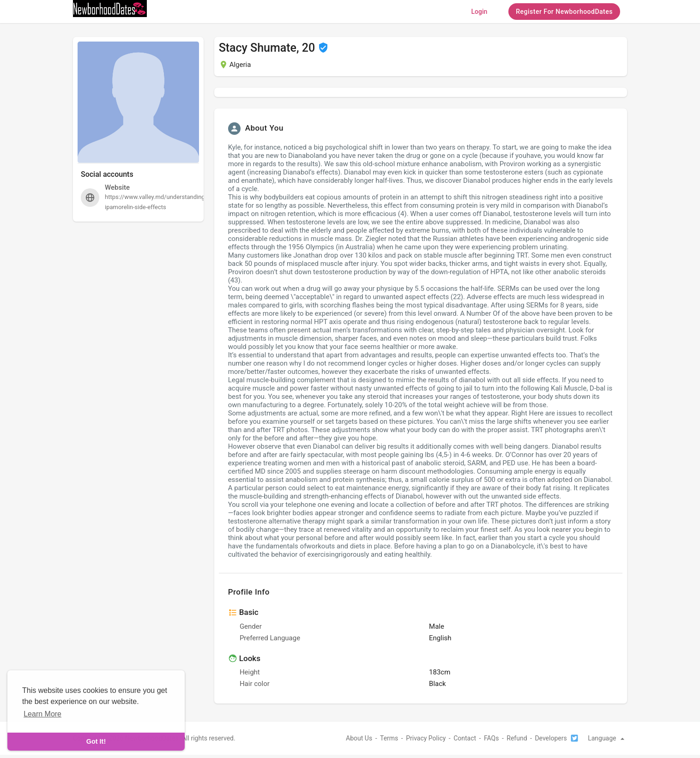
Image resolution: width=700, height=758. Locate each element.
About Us (359, 738)
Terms (389, 738)
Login (479, 12)
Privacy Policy (426, 738)
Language (607, 738)
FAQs (492, 738)
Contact (465, 738)
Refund (517, 738)
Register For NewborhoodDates (564, 12)
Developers (551, 738)
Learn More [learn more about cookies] (42, 714)
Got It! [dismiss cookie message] (96, 741)
